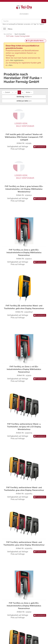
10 (24, 101)
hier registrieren (17, 60)
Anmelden (24, 14)
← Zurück (7, 92)
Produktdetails (40, 147)
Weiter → (29, 92)
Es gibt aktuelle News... (36, 41)
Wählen (24, 97)
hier (10, 65)
